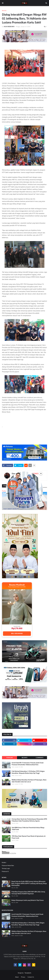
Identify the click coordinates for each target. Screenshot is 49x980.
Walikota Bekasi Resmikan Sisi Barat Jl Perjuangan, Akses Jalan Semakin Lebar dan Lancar (29, 781)
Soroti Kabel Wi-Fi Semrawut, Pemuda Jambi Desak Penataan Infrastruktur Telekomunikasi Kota (28, 764)
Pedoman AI (5, 871)
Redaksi (4, 862)
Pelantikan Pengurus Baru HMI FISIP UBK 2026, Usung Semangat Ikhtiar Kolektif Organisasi (28, 893)
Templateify (28, 973)
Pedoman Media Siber (8, 865)
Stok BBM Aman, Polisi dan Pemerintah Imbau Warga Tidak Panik (28, 829)
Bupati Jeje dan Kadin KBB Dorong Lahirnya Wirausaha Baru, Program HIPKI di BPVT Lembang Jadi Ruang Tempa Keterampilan (29, 883)
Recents (24, 758)
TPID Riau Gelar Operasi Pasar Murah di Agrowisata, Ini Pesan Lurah (29, 837)
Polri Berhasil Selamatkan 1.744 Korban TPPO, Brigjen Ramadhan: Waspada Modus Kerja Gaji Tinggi (28, 772)
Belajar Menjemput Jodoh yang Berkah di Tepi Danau (28, 900)
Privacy (23, 977)
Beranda (4, 11)
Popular (10, 758)
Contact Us (31, 977)
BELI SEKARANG (17, 633)
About (17, 977)
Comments (40, 758)
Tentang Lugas (6, 868)
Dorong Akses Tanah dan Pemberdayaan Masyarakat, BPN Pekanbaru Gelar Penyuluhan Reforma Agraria (29, 820)
